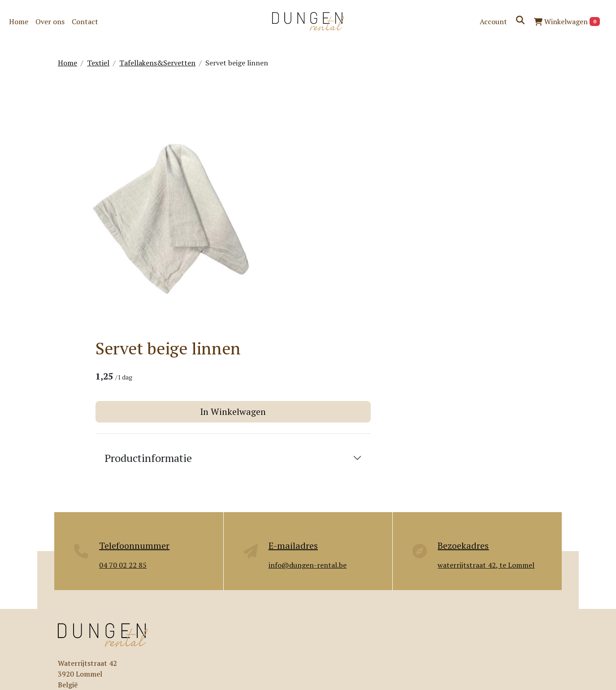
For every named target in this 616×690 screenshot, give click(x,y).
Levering (242, 607)
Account (493, 22)
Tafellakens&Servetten (157, 63)
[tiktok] (130, 656)
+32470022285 (115, 521)
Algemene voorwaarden (437, 625)
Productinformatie (366, 221)
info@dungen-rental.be (119, 531)
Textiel (98, 63)
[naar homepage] (308, 22)
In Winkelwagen (436, 175)
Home (19, 22)
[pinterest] (108, 656)
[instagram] (87, 656)
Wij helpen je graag (478, 492)
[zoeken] (520, 20)
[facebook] (65, 656)
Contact (85, 22)
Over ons (50, 22)
